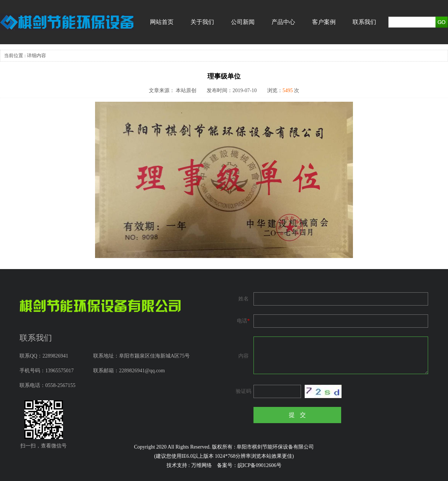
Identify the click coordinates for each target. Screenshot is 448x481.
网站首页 (162, 22)
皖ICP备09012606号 (260, 465)
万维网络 (202, 465)
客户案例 (324, 22)
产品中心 (283, 22)
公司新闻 (243, 22)
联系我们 (364, 22)
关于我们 (202, 22)
